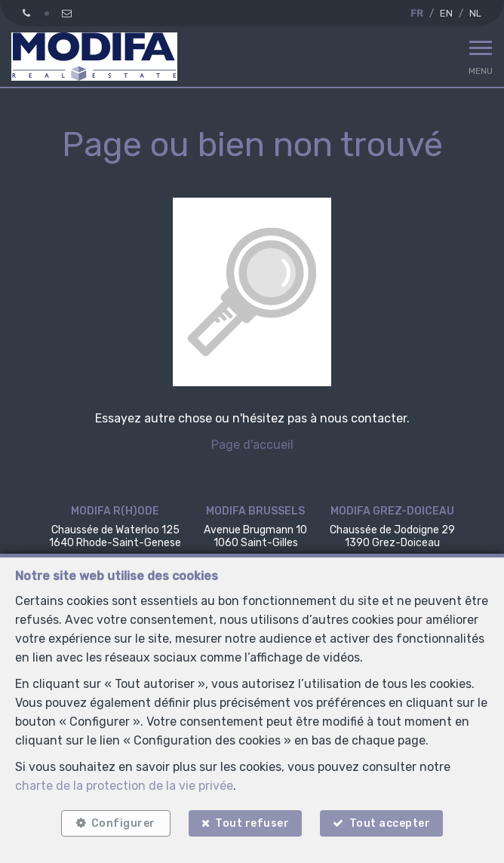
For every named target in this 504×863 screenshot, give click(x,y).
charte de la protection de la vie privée (124, 786)
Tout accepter (390, 823)
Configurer (123, 823)
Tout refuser (252, 823)
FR (417, 13)
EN (446, 13)
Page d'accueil (252, 445)
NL (475, 13)
